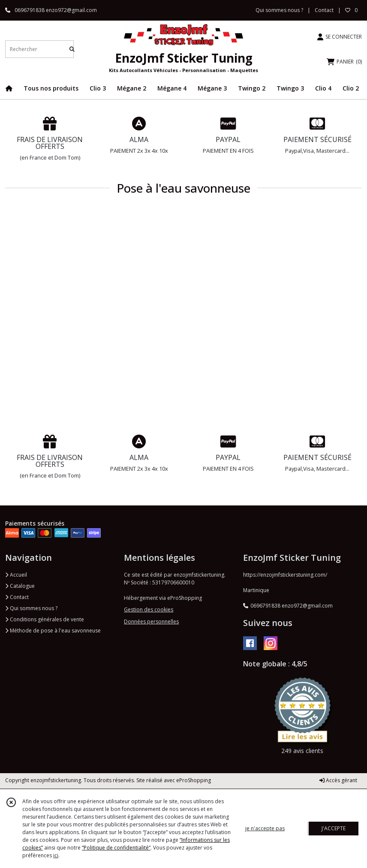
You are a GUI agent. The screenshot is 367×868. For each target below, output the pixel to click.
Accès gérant (338, 780)
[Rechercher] (72, 49)
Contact (324, 10)
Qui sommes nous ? (31, 608)
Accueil (16, 575)
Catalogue (20, 586)
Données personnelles (151, 622)
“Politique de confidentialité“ (116, 848)
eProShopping (194, 780)
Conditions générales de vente (45, 619)
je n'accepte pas (265, 828)
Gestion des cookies (149, 609)
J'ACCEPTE (334, 828)
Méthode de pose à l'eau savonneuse (53, 631)
